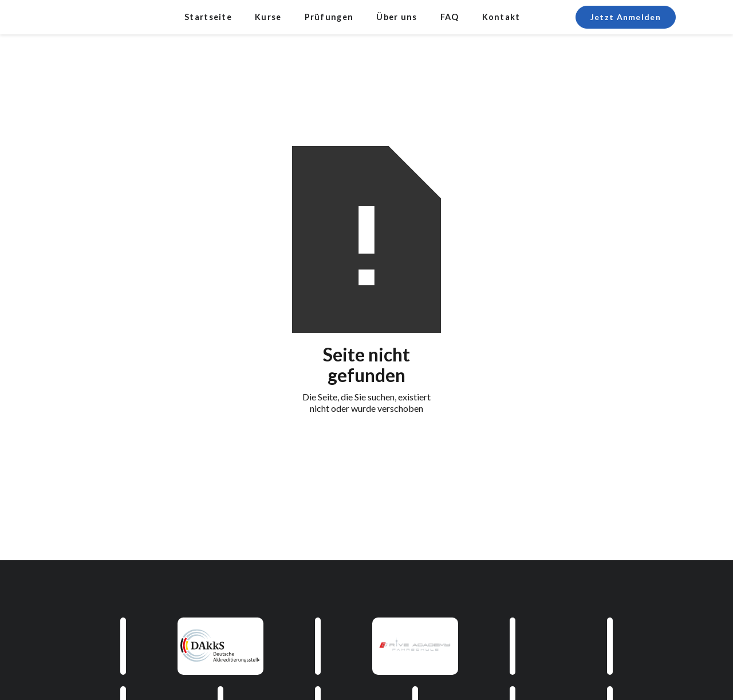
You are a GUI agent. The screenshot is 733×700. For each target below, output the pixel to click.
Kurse (268, 17)
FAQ (450, 17)
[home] (92, 17)
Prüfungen (329, 17)
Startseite (208, 17)
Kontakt (501, 17)
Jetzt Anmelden (626, 17)
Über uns (397, 17)
